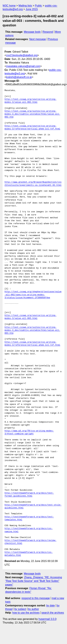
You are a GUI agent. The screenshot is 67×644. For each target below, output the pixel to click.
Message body (32, 32)
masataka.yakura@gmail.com (23, 66)
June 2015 (32, 9)
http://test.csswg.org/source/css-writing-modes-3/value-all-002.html (30, 101)
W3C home (9, 6)
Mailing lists (25, 6)
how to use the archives (26, 613)
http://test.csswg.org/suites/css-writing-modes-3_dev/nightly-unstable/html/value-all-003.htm (32, 330)
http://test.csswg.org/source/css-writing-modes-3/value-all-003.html (30, 317)
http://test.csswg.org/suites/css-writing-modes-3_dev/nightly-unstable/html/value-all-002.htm (32, 114)
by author (33, 609)
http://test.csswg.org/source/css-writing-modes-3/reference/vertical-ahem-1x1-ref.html (32, 127)
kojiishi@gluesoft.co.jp (19, 77)
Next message (38, 39)
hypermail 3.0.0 (47, 619)
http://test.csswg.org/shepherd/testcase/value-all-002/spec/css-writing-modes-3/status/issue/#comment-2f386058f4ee (33, 295)
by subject (20, 609)
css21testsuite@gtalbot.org (22, 55)
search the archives (53, 613)
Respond (48, 32)
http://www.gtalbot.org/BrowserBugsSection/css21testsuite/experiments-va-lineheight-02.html (33, 184)
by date (50, 605)
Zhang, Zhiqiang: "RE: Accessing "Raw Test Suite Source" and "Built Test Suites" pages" (34, 581)
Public (38, 6)
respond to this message (36, 598)
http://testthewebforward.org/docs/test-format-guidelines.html (29, 495)
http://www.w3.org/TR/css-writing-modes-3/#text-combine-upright (29, 432)
